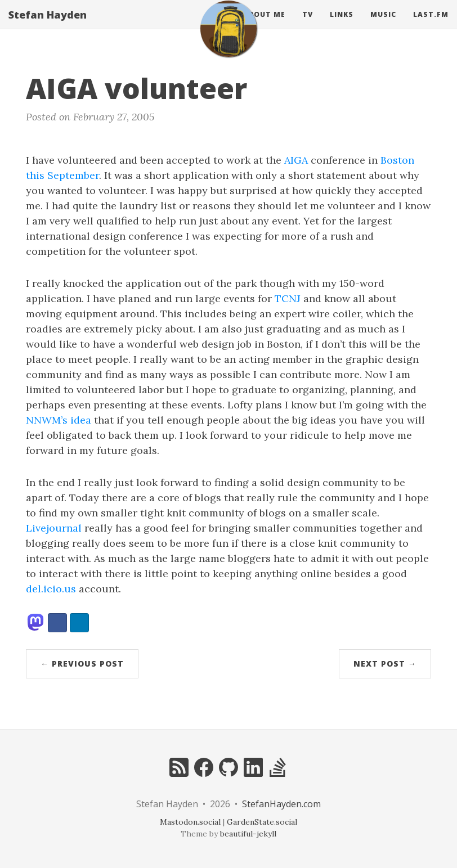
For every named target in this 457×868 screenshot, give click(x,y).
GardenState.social (262, 822)
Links (342, 25)
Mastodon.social (190, 822)
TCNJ (288, 298)
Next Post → (385, 664)
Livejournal (54, 528)
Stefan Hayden (48, 25)
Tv (308, 25)
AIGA (296, 160)
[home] (228, 39)
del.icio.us (51, 589)
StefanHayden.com (281, 804)
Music (383, 25)
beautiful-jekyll (248, 834)
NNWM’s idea (59, 420)
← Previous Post (82, 664)
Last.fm (431, 25)
